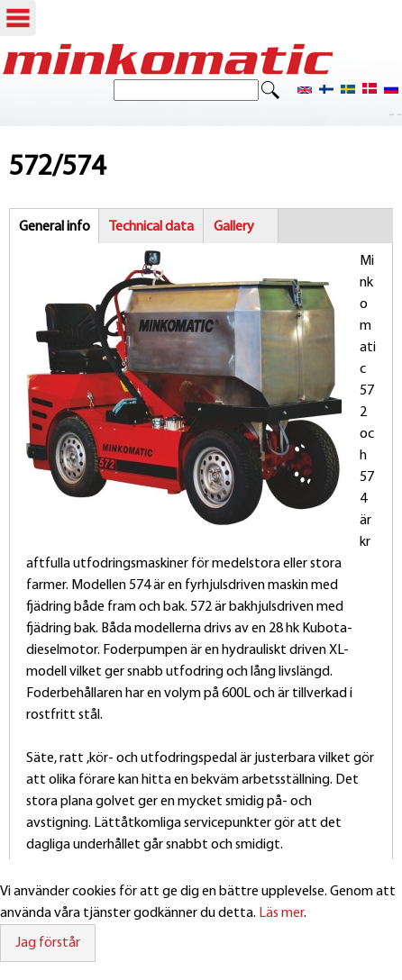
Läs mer (281, 913)
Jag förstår (48, 943)
